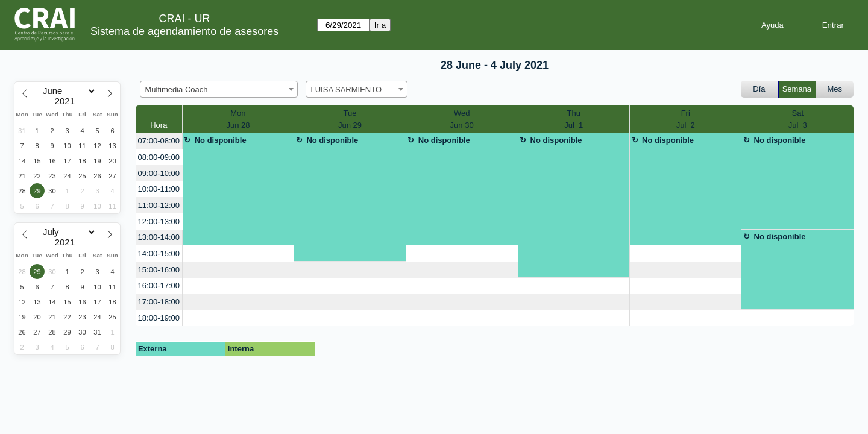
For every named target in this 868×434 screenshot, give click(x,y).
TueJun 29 (350, 119)
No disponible (221, 140)
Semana (797, 89)
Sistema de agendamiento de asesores (184, 31)
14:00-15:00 (159, 253)
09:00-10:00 (159, 173)
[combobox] (219, 89)
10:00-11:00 (159, 189)
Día (759, 89)
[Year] (68, 101)
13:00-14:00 (159, 237)
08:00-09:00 (159, 157)
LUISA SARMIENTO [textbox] (347, 90)
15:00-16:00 (159, 270)
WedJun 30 (462, 119)
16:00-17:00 (159, 285)
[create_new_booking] (238, 253)
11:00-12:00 (159, 205)
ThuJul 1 (574, 119)
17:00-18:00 (159, 302)
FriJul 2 (686, 119)
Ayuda (772, 25)
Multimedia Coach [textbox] (177, 90)
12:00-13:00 (159, 222)
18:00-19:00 (159, 318)
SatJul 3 (798, 119)
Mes (835, 89)
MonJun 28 (238, 119)
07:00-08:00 (159, 141)
